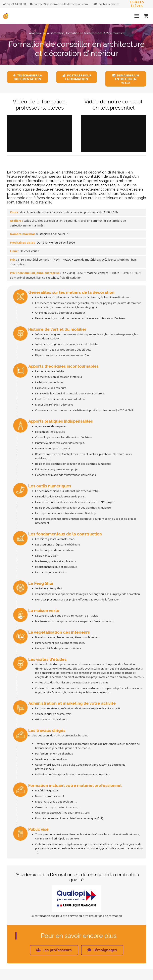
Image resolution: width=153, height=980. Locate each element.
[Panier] (146, 16)
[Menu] (137, 16)
